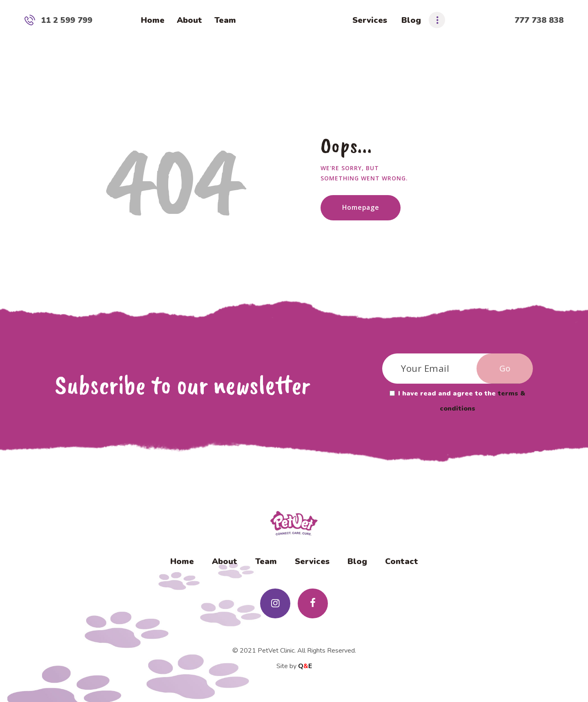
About (225, 561)
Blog (357, 561)
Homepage (361, 207)
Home (182, 561)
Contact (402, 561)
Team (266, 561)
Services (312, 561)
